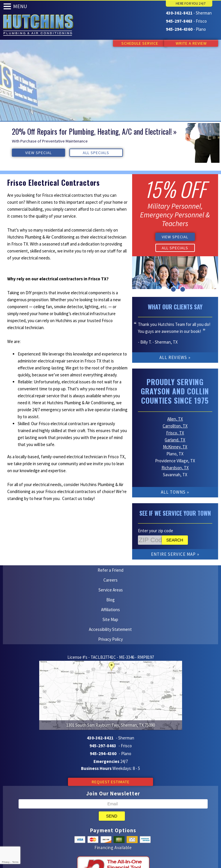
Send (112, 744)
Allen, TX (175, 411)
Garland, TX (175, 432)
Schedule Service (134, 43)
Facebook (109, 840)
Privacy (6, 862)
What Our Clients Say (175, 306)
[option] (110, 143)
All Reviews (173, 357)
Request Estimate (111, 710)
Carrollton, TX (175, 418)
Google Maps (121, 840)
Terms (15, 862)
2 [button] (173, 288)
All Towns (173, 484)
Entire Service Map (173, 547)
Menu (20, 6)
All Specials (69, 152)
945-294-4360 (179, 29)
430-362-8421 (179, 13)
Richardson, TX (175, 460)
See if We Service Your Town (175, 506)
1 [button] (164, 288)
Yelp (98, 840)
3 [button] (183, 288)
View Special (29, 152)
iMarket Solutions (81, 833)
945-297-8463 (179, 21)
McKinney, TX (175, 439)
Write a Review (191, 43)
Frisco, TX (175, 425)
